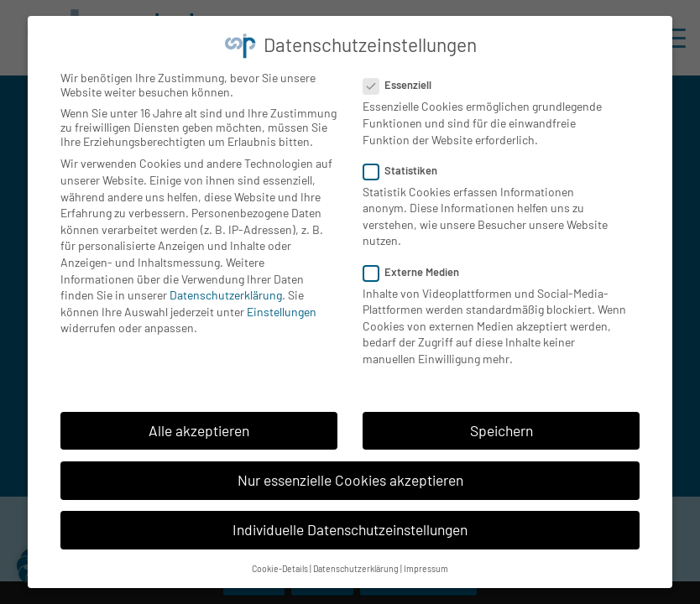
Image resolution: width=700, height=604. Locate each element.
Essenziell (404, 77)
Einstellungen (282, 304)
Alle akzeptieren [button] (199, 423)
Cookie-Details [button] (280, 561)
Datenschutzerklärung (226, 287)
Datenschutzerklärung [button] (356, 561)
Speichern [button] (501, 423)
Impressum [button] (426, 561)
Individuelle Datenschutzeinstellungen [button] (350, 522)
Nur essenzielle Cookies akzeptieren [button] (350, 472)
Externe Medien (418, 264)
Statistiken (407, 163)
